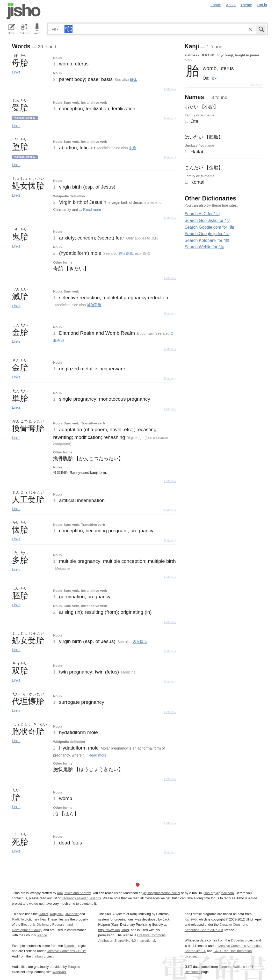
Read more (92, 210)
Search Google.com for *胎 (209, 227)
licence (42, 935)
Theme (246, 5)
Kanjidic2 (57, 914)
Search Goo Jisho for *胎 (208, 220)
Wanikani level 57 (25, 118)
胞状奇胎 (126, 253)
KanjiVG (191, 919)
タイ (215, 78)
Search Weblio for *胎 (205, 247)
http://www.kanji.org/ (113, 930)
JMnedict (72, 914)
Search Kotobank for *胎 (207, 240)
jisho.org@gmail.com (218, 893)
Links (16, 72)
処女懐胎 (140, 642)
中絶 (133, 148)
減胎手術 (94, 305)
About (231, 5)
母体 (133, 80)
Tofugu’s (74, 967)
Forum (216, 5)
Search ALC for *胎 (202, 214)
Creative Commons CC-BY (66, 951)
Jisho (24, 11)
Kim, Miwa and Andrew (74, 893)
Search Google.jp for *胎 (207, 234)
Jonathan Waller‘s (232, 967)
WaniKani (60, 972)
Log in (262, 5)
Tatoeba (70, 946)
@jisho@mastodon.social (161, 893)
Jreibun (37, 956)
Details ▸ (170, 89)
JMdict (43, 914)
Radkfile (18, 919)
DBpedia (237, 940)
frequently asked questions (81, 898)
